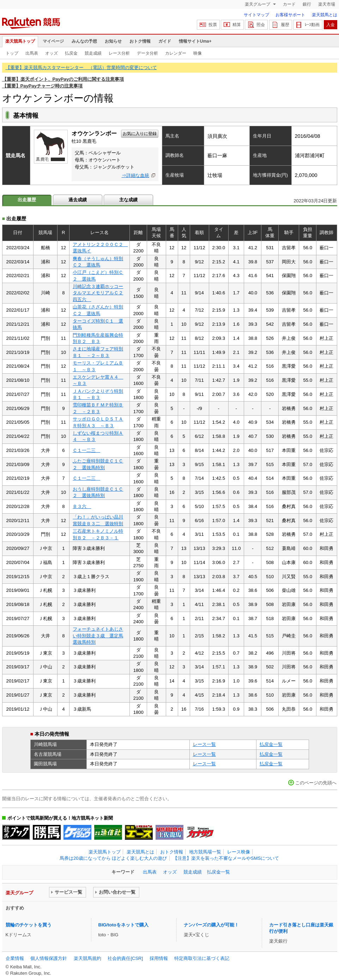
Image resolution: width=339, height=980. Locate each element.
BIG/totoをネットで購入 (123, 925)
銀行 (307, 4)
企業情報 (15, 958)
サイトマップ (256, 15)
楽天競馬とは (325, 15)
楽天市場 (327, 4)
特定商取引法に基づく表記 (202, 958)
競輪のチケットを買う (29, 925)
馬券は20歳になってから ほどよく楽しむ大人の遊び (113, 858)
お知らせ (113, 41)
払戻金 (71, 53)
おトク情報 (140, 41)
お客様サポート (290, 15)
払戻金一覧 (271, 744)
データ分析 (147, 53)
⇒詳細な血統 (135, 175)
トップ (12, 53)
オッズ (52, 53)
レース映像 (239, 852)
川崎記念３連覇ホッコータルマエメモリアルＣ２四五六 (98, 293)
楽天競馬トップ (20, 41)
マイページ (53, 41)
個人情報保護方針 (49, 958)
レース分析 (119, 53)
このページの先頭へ (316, 783)
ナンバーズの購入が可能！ (211, 925)
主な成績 (128, 200)
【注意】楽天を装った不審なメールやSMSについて (226, 858)
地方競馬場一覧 (205, 852)
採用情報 (159, 958)
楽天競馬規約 (87, 958)
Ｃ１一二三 (86, 450)
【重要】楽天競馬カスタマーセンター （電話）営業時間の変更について (81, 68)
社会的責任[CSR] (125, 958)
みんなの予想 (84, 41)
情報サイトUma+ (195, 41)
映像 (198, 53)
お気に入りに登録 (140, 134)
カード (289, 4)
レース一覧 (204, 744)
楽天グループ (258, 4)
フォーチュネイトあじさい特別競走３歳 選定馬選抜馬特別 (98, 636)
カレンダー (176, 53)
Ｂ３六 (82, 506)
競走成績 (93, 53)
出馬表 (32, 53)
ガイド (165, 41)
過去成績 (78, 200)
